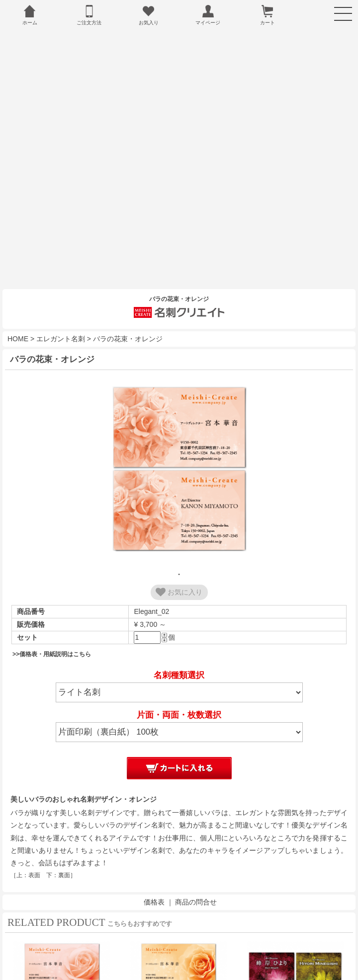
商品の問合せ (196, 879)
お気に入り (179, 569)
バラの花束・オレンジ (128, 315)
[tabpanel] (179, 447)
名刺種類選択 (179, 652)
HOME (18, 315)
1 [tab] (179, 551)
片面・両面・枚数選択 (179, 692)
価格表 (154, 879)
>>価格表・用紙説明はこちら (52, 631)
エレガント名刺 (61, 315)
